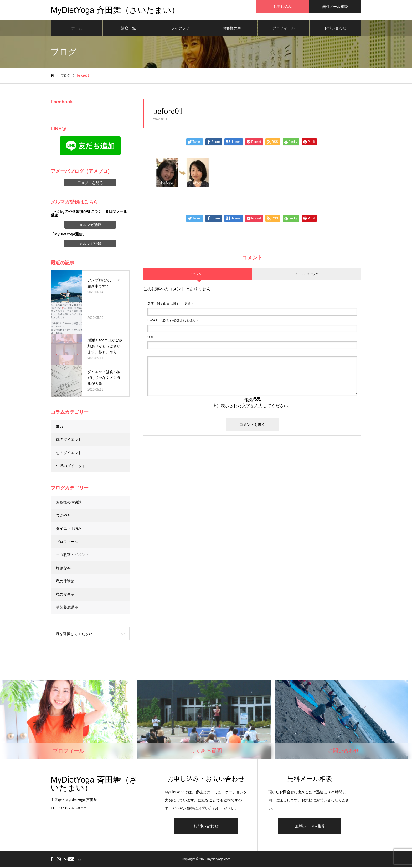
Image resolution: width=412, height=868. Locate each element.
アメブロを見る (90, 184)
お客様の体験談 (69, 503)
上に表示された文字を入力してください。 (252, 407)
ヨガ (60, 427)
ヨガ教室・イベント (73, 556)
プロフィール (284, 29)
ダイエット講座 (69, 529)
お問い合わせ (335, 29)
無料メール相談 (310, 827)
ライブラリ (180, 29)
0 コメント (198, 275)
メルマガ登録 (90, 226)
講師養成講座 (67, 608)
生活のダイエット (71, 467)
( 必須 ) (170, 305)
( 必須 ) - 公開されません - (172, 321)
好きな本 (63, 569)
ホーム (77, 29)
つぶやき (63, 516)
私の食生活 (65, 595)
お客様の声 (232, 29)
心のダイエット (69, 453)
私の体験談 (65, 582)
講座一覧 (128, 29)
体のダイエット (69, 440)
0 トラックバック (307, 275)
